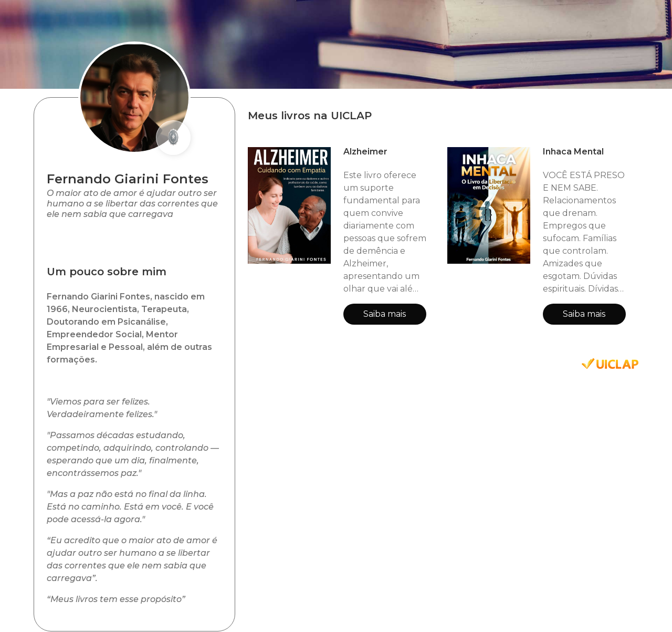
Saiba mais (385, 314)
